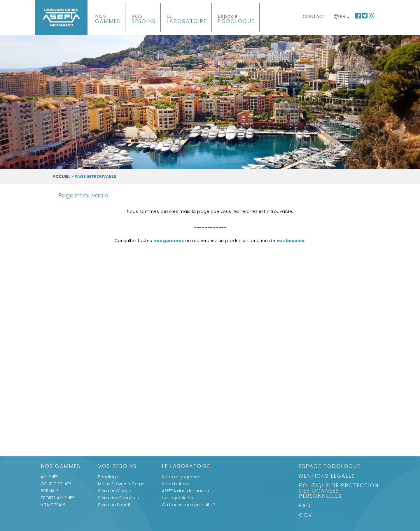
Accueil (61, 176)
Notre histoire (176, 484)
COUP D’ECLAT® (56, 484)
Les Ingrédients (177, 498)
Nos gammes (61, 467)
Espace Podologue (330, 467)
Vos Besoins (117, 467)
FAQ (305, 506)
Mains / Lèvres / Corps (121, 484)
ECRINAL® (50, 491)
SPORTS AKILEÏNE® (58, 498)
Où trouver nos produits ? (189, 505)
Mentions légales (327, 476)
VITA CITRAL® (53, 505)
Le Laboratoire (186, 467)
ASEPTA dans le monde (185, 491)
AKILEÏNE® (50, 477)
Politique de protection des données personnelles (339, 491)
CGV (306, 516)
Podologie (109, 477)
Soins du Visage (115, 491)
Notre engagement (182, 477)
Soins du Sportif (114, 505)
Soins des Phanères (118, 498)
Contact (314, 16)
